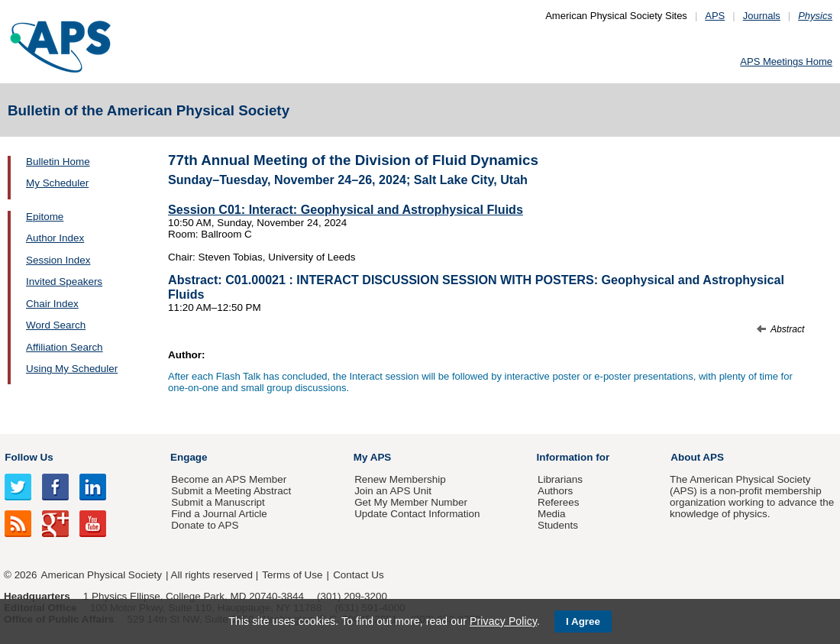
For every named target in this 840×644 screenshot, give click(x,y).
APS (715, 16)
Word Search (56, 325)
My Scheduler (57, 183)
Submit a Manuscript (218, 502)
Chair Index (52, 304)
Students (558, 525)
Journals (762, 16)
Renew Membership (400, 479)
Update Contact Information (417, 514)
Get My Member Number (411, 502)
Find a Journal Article (219, 514)
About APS (697, 457)
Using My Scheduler (72, 369)
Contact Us (358, 575)
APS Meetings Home (786, 61)
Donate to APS (205, 525)
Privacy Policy (503, 621)
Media (552, 514)
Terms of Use (292, 575)
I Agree (583, 621)
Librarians (560, 479)
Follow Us (29, 457)
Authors (555, 491)
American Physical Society (102, 575)
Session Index (58, 260)
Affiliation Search (65, 347)
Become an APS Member (229, 479)
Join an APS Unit (393, 491)
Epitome (45, 217)
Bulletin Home (58, 162)
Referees (559, 502)
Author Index (55, 238)
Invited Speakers (64, 282)
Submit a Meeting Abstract (231, 491)
